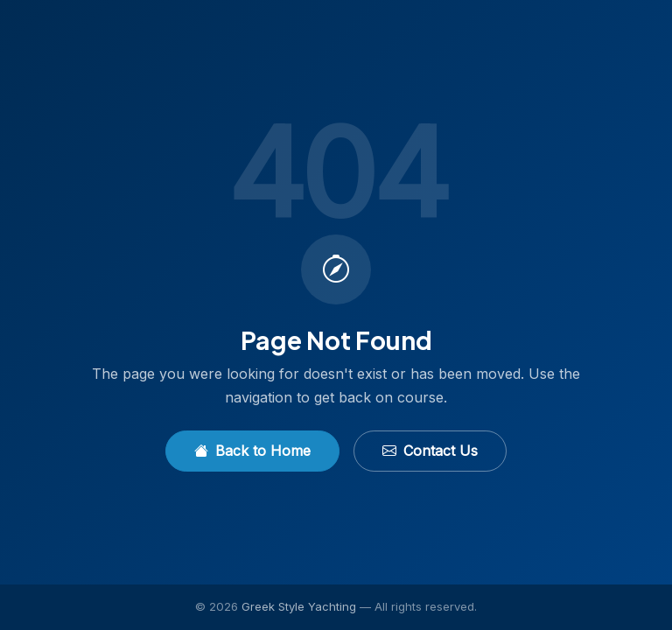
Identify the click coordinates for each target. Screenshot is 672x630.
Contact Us (430, 451)
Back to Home (252, 451)
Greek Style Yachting (299, 606)
